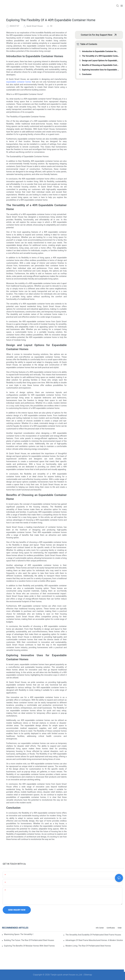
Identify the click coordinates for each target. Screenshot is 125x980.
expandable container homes (19, 82)
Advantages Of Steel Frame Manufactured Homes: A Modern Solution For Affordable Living (94, 940)
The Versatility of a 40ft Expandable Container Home (101, 56)
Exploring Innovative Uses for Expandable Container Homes (101, 70)
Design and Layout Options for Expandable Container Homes (101, 61)
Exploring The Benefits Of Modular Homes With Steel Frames (29, 946)
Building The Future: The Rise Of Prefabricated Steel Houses (29, 940)
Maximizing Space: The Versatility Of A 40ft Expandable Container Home (19, 934)
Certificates (111, 928)
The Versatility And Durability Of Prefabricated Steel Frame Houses (93, 935)
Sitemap (88, 975)
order (120, 928)
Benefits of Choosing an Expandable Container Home (101, 65)
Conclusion (87, 74)
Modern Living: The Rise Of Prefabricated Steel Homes (88, 946)
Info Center (100, 928)
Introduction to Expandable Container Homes (101, 51)
